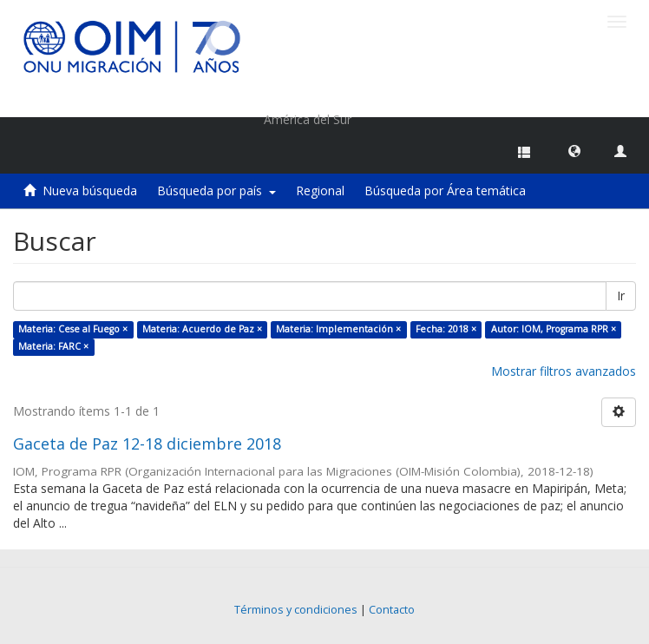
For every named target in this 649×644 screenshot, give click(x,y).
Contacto (392, 610)
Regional (320, 191)
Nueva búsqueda (90, 191)
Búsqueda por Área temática (445, 191)
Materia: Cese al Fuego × (73, 329)
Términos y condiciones (296, 610)
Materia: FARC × (53, 346)
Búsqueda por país (216, 191)
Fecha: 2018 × (446, 329)
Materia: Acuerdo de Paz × (202, 329)
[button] (574, 150)
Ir (621, 296)
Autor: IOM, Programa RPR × (554, 329)
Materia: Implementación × (338, 329)
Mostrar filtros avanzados (564, 371)
